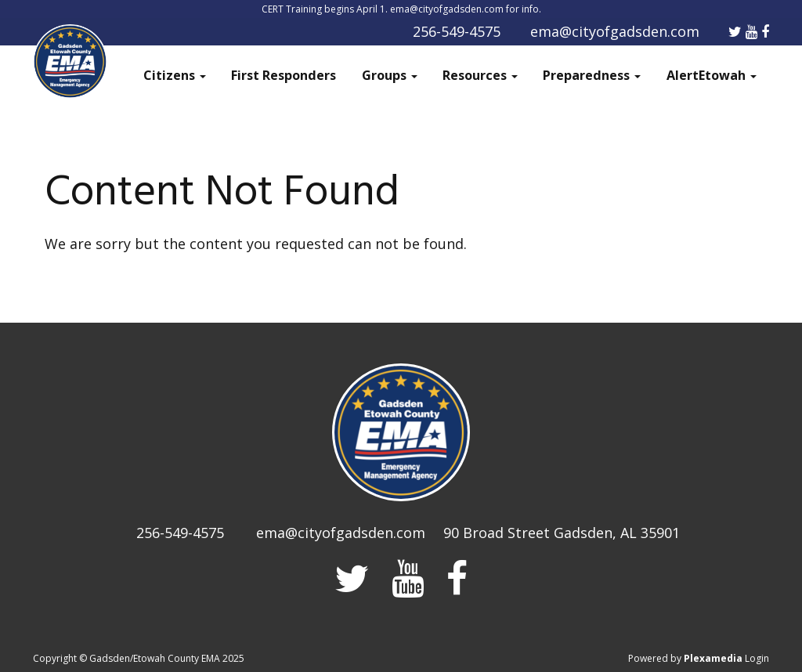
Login (757, 658)
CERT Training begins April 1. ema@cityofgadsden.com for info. (401, 9)
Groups (390, 75)
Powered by (685, 658)
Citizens (175, 75)
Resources (480, 75)
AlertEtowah (712, 75)
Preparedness (592, 75)
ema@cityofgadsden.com (615, 31)
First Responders (284, 75)
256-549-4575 (457, 31)
